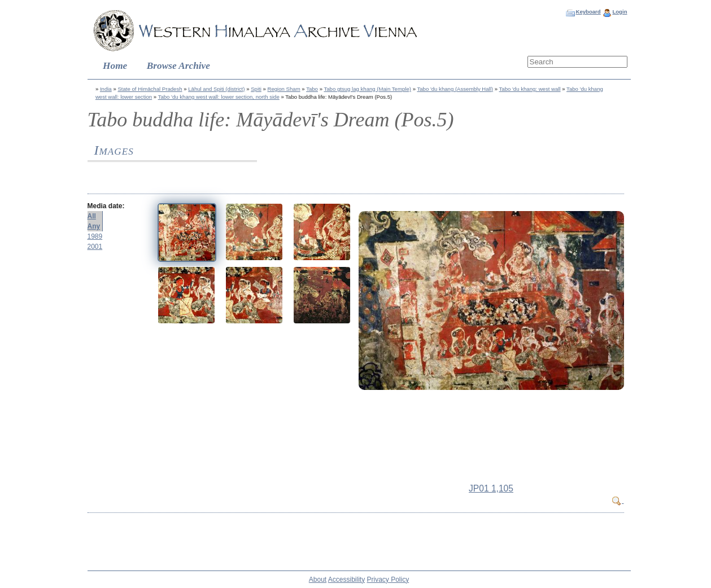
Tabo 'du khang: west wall (530, 89)
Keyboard (588, 12)
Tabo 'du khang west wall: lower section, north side (219, 97)
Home (115, 66)
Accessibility (346, 580)
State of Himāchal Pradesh (150, 89)
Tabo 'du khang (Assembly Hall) (455, 89)
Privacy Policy (388, 580)
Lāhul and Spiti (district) (216, 89)
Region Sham (284, 89)
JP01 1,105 (491, 488)
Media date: (106, 206)
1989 (95, 236)
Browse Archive (178, 66)
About (318, 580)
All (92, 216)
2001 (95, 247)
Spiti (256, 89)
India (106, 89)
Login (620, 12)
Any (94, 226)
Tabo (312, 89)
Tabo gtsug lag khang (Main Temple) (367, 89)
